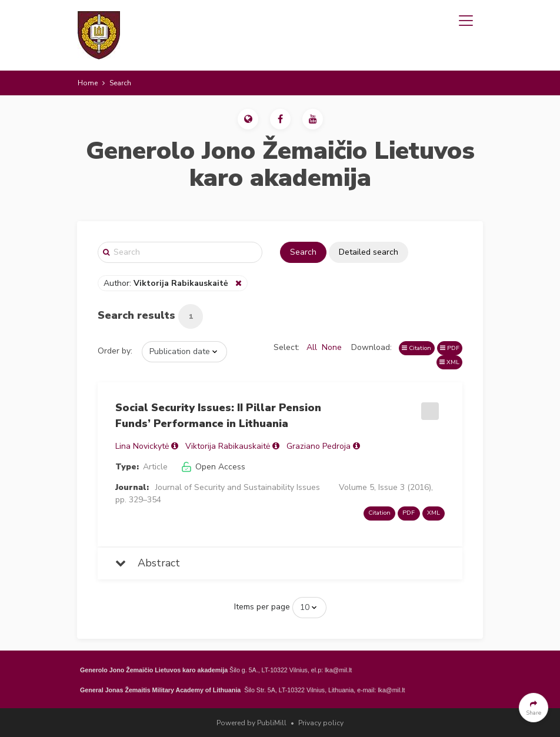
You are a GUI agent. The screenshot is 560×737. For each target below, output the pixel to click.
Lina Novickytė (142, 446)
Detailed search (369, 252)
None (332, 347)
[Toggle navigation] (466, 21)
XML (449, 362)
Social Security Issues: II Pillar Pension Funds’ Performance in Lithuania (218, 416)
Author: (167, 283)
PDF (450, 348)
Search (303, 252)
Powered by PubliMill (251, 723)
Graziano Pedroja (319, 446)
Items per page (262, 607)
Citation (416, 348)
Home (88, 83)
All (312, 347)
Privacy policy (321, 723)
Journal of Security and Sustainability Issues (238, 487)
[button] (248, 119)
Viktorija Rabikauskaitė (228, 446)
